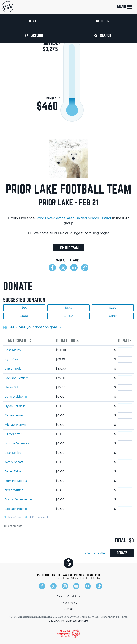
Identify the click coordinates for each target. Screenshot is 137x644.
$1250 (69, 316)
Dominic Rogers (16, 481)
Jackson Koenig (16, 509)
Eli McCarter (13, 434)
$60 (24, 308)
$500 (24, 316)
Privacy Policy (68, 603)
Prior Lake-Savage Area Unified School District (74, 218)
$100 (69, 308)
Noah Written (14, 490)
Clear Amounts (95, 553)
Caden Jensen (15, 416)
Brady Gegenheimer (19, 500)
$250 (113, 308)
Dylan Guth (12, 388)
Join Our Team (68, 248)
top (68, 562)
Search (103, 35)
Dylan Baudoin (15, 406)
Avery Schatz (14, 462)
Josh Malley (13, 350)
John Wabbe (14, 397)
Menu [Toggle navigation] (125, 7)
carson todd (13, 369)
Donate (34, 21)
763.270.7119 (56, 621)
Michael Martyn (15, 425)
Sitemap (68, 609)
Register (103, 21)
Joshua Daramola (17, 444)
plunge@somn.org (77, 621)
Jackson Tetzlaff (16, 378)
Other (113, 316)
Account (34, 35)
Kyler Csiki (12, 359)
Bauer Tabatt (14, 472)
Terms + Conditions (69, 596)
